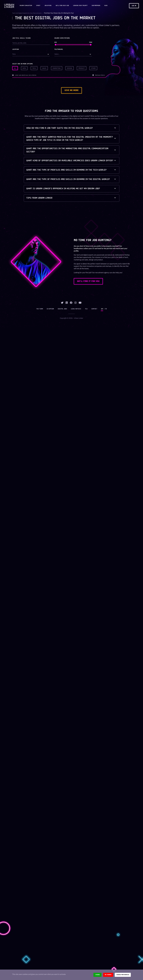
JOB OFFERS (48, 6)
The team (40, 309)
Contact (94, 309)
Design (70, 68)
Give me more (71, 91)
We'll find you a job (62, 6)
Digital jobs (63, 309)
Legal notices (76, 309)
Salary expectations (62, 38)
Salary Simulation (26, 6)
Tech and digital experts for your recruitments (27, 13)
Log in (134, 6)
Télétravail (59, 49)
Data (24, 68)
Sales (44, 68)
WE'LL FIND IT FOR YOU (89, 281)
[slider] (56, 45)
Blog (106, 6)
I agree (97, 975)
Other (93, 68)
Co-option (50, 309)
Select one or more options (23, 64)
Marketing (57, 68)
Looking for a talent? (80, 6)
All (15, 68)
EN (102, 309)
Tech (34, 68)
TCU (86, 309)
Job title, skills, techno (21, 38)
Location (16, 49)
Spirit (38, 6)
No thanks (108, 975)
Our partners (96, 6)
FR (106, 309)
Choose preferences (123, 975)
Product (82, 68)
